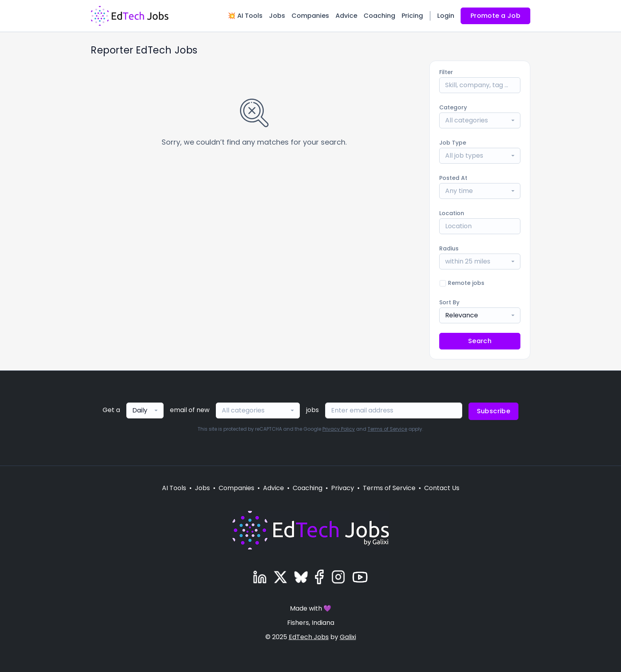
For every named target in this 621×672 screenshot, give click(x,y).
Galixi (348, 637)
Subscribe (494, 411)
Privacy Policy (339, 429)
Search (480, 341)
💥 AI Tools (245, 16)
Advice (346, 16)
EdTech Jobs (309, 637)
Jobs (277, 16)
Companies (310, 16)
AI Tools (174, 488)
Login (446, 16)
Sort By (449, 302)
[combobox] (480, 120)
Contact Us (442, 488)
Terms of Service (387, 429)
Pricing (412, 16)
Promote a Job (495, 16)
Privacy (343, 488)
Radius (449, 248)
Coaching (379, 16)
